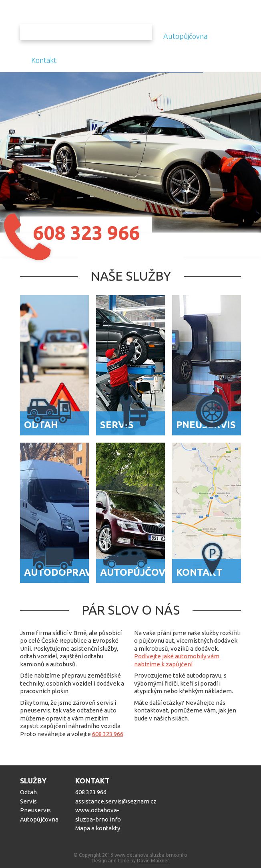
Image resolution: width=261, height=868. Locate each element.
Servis (28, 801)
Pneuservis (35, 810)
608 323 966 (108, 734)
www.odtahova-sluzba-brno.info (98, 815)
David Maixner (153, 861)
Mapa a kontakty (98, 828)
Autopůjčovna (185, 36)
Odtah (28, 792)
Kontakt (44, 60)
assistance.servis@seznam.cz (101, 801)
